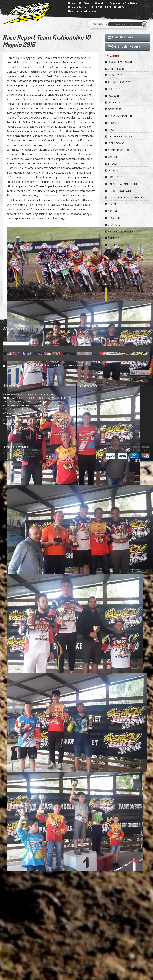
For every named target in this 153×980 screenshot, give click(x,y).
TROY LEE (112, 123)
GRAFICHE (112, 225)
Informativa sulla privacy (138, 450)
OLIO (109, 252)
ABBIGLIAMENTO (117, 150)
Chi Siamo (85, 3)
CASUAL (111, 211)
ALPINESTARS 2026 (118, 82)
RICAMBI (112, 259)
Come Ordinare (77, 7)
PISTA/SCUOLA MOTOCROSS (107, 7)
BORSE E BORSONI (118, 191)
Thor (110, 130)
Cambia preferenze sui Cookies (96, 421)
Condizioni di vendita (116, 447)
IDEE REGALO (115, 143)
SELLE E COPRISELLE (119, 231)
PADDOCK (113, 238)
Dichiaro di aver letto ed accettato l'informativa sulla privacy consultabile (49, 365)
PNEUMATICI (114, 245)
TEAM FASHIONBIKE (119, 116)
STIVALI (111, 164)
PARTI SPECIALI (116, 286)
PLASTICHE (113, 218)
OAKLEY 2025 (114, 102)
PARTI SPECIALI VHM (119, 279)
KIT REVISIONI (115, 272)
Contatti (100, 3)
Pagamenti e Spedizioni (124, 3)
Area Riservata (121, 37)
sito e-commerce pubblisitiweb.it (21, 456)
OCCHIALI (112, 170)
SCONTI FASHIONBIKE (120, 62)
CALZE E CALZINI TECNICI (122, 184)
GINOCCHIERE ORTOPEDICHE (124, 197)
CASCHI (111, 157)
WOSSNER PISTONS (118, 136)
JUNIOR (111, 204)
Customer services (141, 447)
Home (72, 3)
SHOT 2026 (113, 89)
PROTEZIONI (114, 177)
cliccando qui (89, 365)
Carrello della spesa (124, 46)
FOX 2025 (112, 96)
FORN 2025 (113, 109)
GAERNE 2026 (115, 69)
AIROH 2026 (114, 75)
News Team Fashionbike (82, 11)
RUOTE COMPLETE (118, 265)
